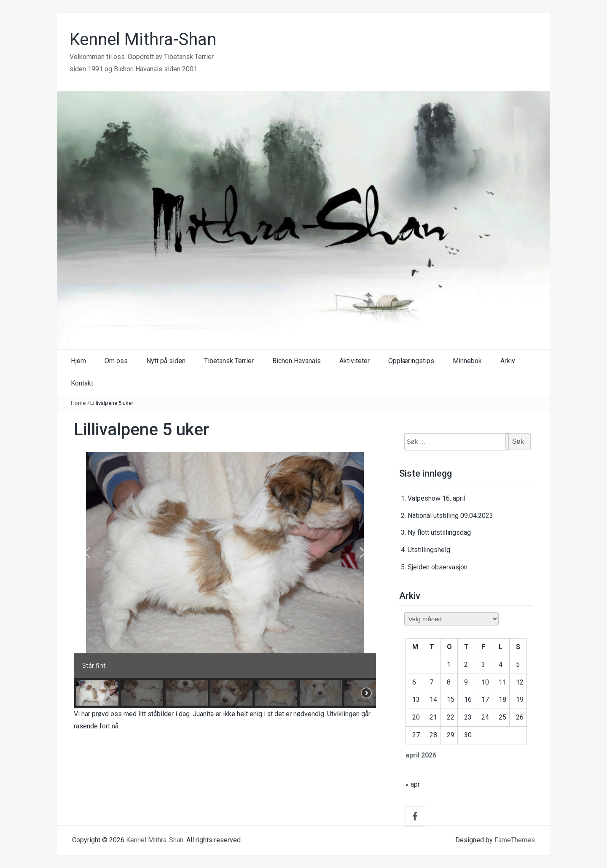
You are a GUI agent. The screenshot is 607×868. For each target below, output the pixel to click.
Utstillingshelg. (430, 550)
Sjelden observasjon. (438, 567)
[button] (87, 553)
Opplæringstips (411, 361)
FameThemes (515, 840)
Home (78, 403)
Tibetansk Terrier (229, 361)
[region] (225, 580)
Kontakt (82, 383)
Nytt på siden (166, 361)
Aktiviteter (355, 361)
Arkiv (508, 361)
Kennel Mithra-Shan (143, 39)
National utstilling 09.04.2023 (450, 516)
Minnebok (467, 361)
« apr (413, 784)
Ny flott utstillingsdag (439, 532)
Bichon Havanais (297, 361)
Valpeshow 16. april (436, 498)
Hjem (78, 361)
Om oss (116, 361)
